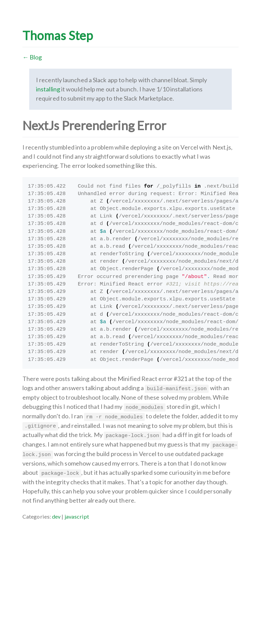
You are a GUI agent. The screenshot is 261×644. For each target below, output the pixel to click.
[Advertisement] (130, 569)
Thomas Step (58, 35)
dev (56, 516)
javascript (77, 516)
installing (48, 89)
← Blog (32, 57)
